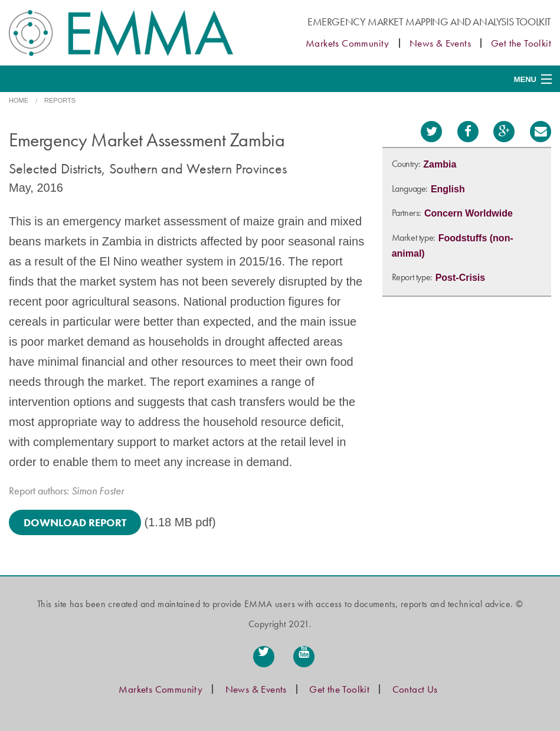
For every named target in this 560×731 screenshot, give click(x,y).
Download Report (75, 522)
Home (19, 100)
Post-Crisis (460, 278)
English (448, 189)
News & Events (440, 43)
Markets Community (348, 43)
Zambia (440, 164)
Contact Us (415, 689)
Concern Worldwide (469, 213)
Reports (60, 100)
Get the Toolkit (521, 43)
